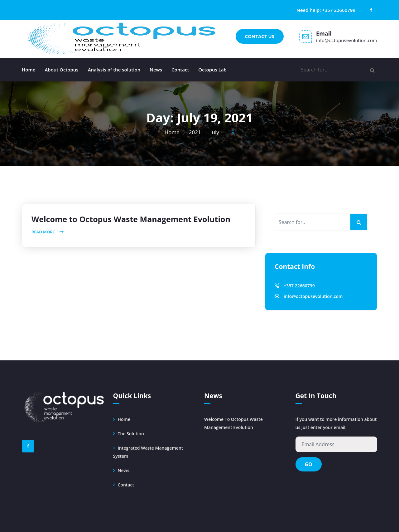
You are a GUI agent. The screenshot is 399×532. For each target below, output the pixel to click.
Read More (43, 232)
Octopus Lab (212, 70)
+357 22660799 (339, 10)
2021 (195, 132)
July (215, 132)
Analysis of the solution (114, 70)
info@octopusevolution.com (347, 40)
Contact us (260, 36)
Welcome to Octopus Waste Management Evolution (131, 219)
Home (29, 70)
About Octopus (61, 70)
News (156, 70)
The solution (131, 434)
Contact (180, 70)
